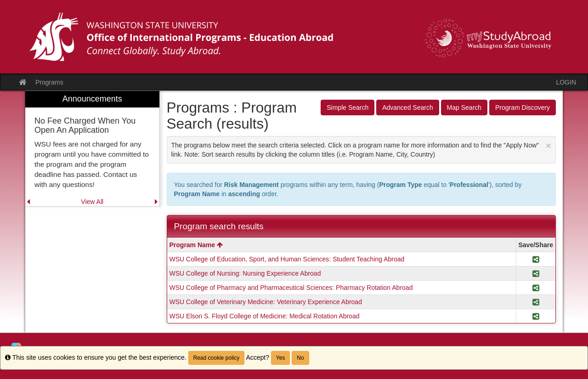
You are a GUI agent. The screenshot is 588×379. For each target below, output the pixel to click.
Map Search (464, 107)
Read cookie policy (217, 358)
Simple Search (348, 107)
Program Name (196, 245)
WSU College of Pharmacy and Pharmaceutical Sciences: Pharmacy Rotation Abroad (291, 288)
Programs (49, 82)
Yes (281, 358)
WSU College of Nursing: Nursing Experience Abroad (245, 273)
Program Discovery (523, 107)
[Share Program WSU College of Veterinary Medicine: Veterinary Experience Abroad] (536, 302)
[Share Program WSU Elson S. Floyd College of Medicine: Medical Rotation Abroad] (536, 316)
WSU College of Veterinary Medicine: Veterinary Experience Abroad (266, 302)
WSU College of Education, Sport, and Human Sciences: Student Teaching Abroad (287, 259)
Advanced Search (408, 107)
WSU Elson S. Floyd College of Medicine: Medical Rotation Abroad (265, 316)
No (300, 358)
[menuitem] (92, 149)
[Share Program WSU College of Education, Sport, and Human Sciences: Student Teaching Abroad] (536, 259)
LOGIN (566, 82)
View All (92, 202)
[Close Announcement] (548, 145)
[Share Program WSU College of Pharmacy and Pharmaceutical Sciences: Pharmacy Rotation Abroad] (536, 288)
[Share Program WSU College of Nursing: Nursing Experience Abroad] (536, 273)
